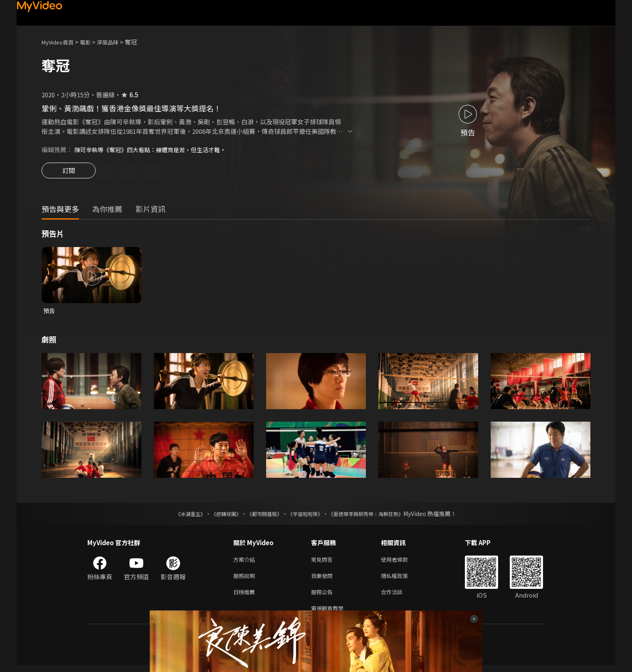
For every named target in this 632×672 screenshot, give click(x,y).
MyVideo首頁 (60, 42)
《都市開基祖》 (260, 516)
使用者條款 (401, 562)
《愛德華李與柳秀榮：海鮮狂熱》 (377, 516)
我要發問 (323, 579)
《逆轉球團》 (217, 516)
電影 (92, 42)
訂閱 (69, 173)
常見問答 (323, 562)
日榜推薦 (246, 597)
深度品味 (117, 42)
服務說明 (246, 579)
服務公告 (323, 597)
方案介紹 (246, 562)
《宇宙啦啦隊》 (307, 516)
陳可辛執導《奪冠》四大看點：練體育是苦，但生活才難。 (156, 149)
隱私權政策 (401, 579)
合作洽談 (398, 597)
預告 (49, 312)
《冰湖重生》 (176, 516)
